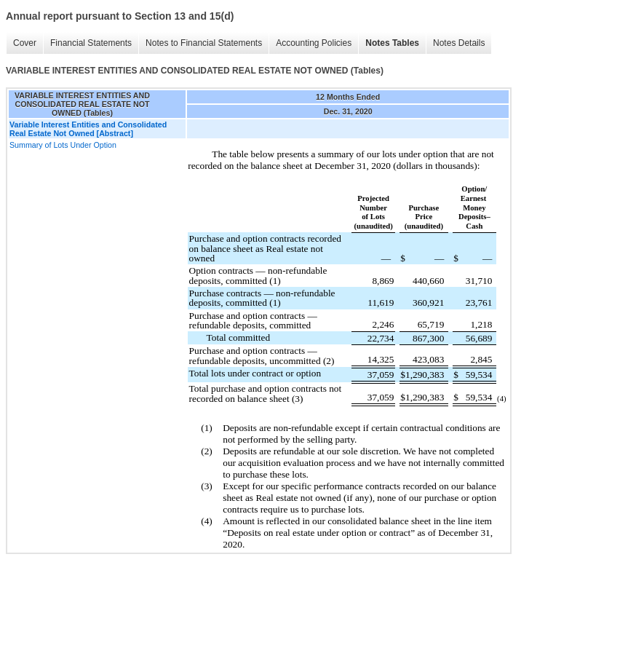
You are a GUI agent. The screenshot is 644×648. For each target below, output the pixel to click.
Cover (25, 43)
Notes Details (459, 43)
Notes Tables (392, 43)
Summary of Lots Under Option (63, 145)
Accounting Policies (314, 43)
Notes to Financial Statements (204, 43)
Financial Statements (91, 43)
